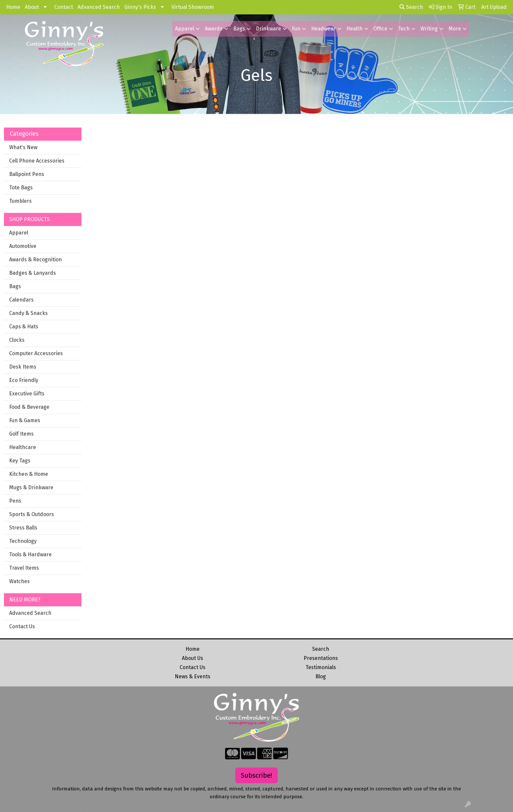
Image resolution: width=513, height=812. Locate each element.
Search (411, 7)
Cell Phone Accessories (37, 161)
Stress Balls (23, 528)
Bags (15, 286)
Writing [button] (429, 29)
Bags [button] (239, 29)
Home (13, 7)
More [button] (455, 29)
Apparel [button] (185, 29)
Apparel (19, 233)
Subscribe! (256, 775)
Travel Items (24, 568)
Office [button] (380, 29)
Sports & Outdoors (32, 514)
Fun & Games (25, 420)
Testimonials (321, 667)
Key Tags (20, 461)
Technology (23, 541)
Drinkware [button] (268, 29)
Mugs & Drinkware (31, 487)
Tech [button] (404, 29)
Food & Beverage (29, 407)
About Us (193, 658)
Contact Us (22, 626)
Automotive (23, 246)
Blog (321, 676)
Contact (64, 7)
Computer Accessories (36, 353)
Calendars (21, 300)
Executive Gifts (27, 394)
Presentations (321, 658)
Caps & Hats (24, 327)
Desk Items (23, 367)
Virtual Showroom (193, 7)
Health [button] (354, 29)
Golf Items (21, 434)
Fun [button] (296, 29)
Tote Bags (21, 188)
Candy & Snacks (28, 313)
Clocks (17, 340)
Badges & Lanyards (33, 273)
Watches (19, 581)
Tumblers (20, 201)
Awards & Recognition (35, 259)
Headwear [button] (323, 29)
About (32, 7)
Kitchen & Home (29, 474)
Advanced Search (99, 7)
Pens (15, 501)
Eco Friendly (24, 380)
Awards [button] (214, 29)
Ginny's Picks (140, 7)
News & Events (193, 676)
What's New (23, 147)
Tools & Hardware (30, 554)
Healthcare (23, 447)
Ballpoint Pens (27, 174)
